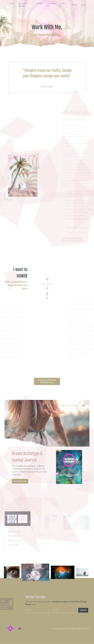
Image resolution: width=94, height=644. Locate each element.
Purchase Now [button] (20, 481)
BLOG (84, 5)
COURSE (39, 4)
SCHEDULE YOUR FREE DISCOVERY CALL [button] (47, 381)
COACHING (51, 5)
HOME (11, 4)
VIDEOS (74, 5)
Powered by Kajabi (82, 638)
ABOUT (62, 5)
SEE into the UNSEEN (23, 5)
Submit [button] (83, 610)
